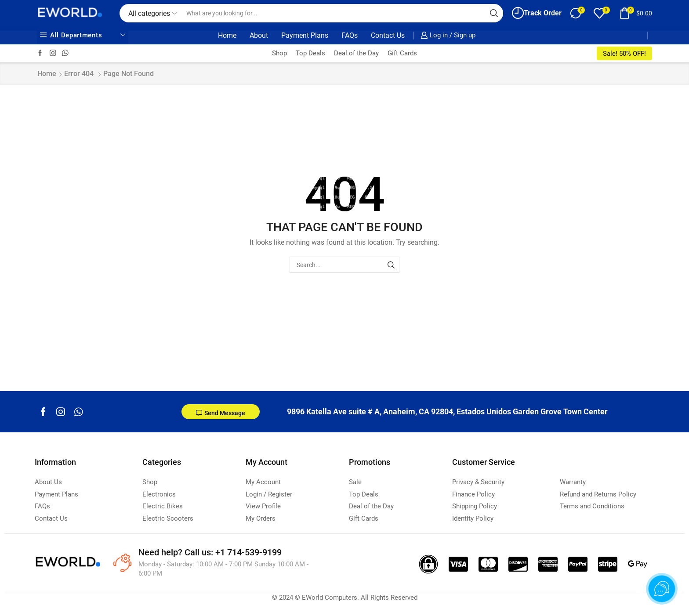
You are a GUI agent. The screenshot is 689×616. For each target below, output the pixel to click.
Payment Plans (305, 35)
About (259, 35)
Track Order (537, 13)
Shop (279, 53)
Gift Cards (402, 53)
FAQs (350, 35)
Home (227, 35)
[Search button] (494, 13)
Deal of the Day (356, 53)
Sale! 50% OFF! (624, 54)
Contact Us (388, 35)
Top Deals (310, 53)
